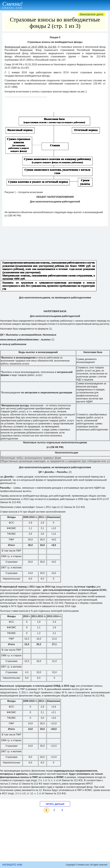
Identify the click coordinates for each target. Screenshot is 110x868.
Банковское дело (91, 14)
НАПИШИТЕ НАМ (12, 865)
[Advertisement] (55, 839)
